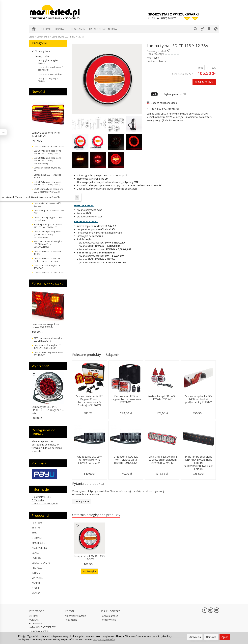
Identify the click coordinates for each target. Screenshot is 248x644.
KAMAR (36, 583)
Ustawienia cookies (39, 631)
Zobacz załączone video (164, 103)
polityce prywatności (104, 639)
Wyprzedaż (40, 366)
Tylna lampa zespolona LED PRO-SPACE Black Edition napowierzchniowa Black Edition (198, 463)
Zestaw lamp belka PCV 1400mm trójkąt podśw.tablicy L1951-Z (198, 399)
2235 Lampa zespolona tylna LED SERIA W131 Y (48, 339)
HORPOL (36, 558)
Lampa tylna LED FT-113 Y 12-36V (89, 558)
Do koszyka (89, 571)
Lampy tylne (42, 56)
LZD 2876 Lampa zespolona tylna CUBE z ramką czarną (48, 183)
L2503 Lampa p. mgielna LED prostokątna (48, 219)
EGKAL (35, 553)
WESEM (36, 528)
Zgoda (225, 637)
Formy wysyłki (109, 620)
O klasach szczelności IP (45, 503)
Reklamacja (71, 620)
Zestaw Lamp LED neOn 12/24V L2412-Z (162, 398)
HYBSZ (35, 588)
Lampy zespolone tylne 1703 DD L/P (46, 134)
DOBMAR (37, 538)
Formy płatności (110, 616)
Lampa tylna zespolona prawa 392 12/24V (45, 326)
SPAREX (36, 593)
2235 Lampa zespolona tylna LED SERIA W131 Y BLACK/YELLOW (48, 244)
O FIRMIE (46, 29)
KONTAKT (61, 29)
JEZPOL (36, 573)
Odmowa (211, 637)
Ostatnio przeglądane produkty (96, 515)
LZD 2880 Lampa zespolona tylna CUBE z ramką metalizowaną (48, 161)
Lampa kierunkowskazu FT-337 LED (47, 204)
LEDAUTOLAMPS (41, 563)
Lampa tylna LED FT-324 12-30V (49, 273)
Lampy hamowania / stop (50, 74)
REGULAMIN (78, 29)
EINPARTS (37, 578)
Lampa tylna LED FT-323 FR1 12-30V (47, 176)
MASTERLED (39, 543)
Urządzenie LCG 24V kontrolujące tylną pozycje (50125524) (89, 460)
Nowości (38, 92)
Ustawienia (195, 637)
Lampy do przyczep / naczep (48, 80)
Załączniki (113, 355)
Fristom (163, 61)
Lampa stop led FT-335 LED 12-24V (49, 212)
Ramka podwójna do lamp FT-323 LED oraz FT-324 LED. (49, 226)
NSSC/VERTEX (39, 548)
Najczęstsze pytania (76, 616)
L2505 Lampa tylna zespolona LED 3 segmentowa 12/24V (49, 190)
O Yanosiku (38, 500)
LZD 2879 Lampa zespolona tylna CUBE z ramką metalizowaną (48, 234)
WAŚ (34, 533)
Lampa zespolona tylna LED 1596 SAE (48, 267)
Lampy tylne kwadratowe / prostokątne (50, 68)
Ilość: (201, 68)
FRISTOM (37, 523)
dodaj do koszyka (204, 82)
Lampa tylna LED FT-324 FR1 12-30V (47, 253)
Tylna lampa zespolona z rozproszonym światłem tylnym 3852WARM (162, 460)
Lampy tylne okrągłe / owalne (48, 62)
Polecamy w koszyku (48, 283)
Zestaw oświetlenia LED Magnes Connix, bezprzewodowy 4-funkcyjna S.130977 (89, 401)
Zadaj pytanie (82, 501)
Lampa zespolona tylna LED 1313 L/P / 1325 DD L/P (48, 347)
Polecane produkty (87, 355)
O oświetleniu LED (41, 497)
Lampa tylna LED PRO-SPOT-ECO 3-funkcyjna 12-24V (48, 410)
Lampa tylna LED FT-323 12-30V (49, 146)
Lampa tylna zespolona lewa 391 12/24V (48, 354)
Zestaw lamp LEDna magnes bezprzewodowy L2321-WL (126, 399)
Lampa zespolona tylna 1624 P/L (48, 169)
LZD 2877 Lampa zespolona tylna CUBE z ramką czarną (48, 152)
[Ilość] (208, 68)
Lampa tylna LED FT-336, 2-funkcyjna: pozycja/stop (47, 260)
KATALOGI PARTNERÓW (103, 29)
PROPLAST (38, 568)
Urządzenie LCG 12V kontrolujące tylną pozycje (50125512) (126, 460)
